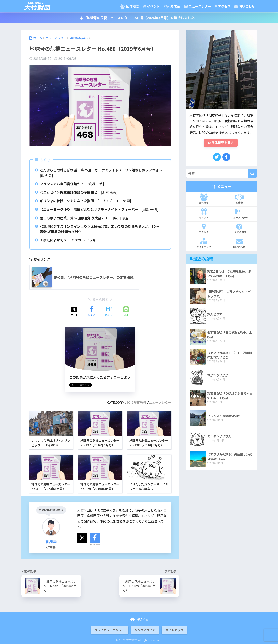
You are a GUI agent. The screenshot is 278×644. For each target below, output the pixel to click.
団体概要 (130, 6)
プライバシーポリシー (110, 630)
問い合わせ (245, 6)
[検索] (252, 174)
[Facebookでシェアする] (92, 312)
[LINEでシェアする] (126, 312)
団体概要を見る (221, 143)
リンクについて (145, 630)
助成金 (172, 6)
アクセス (223, 6)
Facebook (95, 544)
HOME (139, 619)
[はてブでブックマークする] (109, 312)
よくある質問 (239, 228)
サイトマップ (204, 243)
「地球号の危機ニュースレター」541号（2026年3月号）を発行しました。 (139, 18)
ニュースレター (197, 6)
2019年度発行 (136, 403)
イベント (151, 6)
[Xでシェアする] (74, 312)
